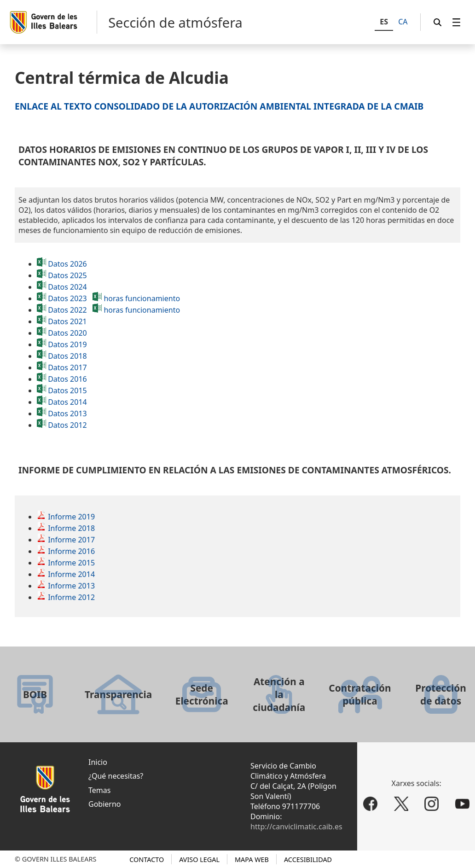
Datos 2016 (67, 379)
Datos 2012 (67, 425)
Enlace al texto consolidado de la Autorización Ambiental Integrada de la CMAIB (219, 106)
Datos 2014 (67, 402)
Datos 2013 (67, 414)
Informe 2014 (71, 574)
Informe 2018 (71, 528)
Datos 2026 (67, 264)
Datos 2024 (67, 287)
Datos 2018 (67, 356)
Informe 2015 (71, 563)
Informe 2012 (71, 597)
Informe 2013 (71, 586)
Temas (99, 790)
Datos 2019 (67, 344)
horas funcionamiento (142, 298)
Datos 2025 (67, 275)
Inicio (98, 762)
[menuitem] (457, 22)
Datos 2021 (62, 321)
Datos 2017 (67, 367)
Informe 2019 (71, 517)
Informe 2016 (71, 551)
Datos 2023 (67, 298)
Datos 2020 (67, 333)
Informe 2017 (71, 540)
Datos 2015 (67, 390)
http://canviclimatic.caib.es (296, 827)
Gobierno (105, 804)
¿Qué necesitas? (116, 776)
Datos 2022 (67, 310)
